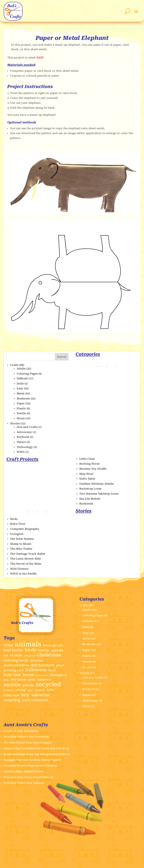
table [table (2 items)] (51, 690)
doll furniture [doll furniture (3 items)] (43, 665)
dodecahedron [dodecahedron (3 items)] (16, 665)
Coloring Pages (27, 374)
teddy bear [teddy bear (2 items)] (12, 695)
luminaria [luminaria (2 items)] (44, 680)
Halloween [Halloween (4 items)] (36, 670)
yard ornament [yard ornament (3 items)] (35, 700)
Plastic (21, 408)
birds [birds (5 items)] (30, 650)
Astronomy (24, 432)
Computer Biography (25, 529)
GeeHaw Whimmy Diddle (97, 484)
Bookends (86, 504)
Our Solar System (22, 539)
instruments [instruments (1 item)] (42, 675)
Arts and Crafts (27, 427)
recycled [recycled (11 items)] (48, 684)
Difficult (22, 378)
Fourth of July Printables (21, 731)
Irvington (17, 534)
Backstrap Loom (90, 489)
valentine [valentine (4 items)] (41, 695)
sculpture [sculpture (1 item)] (9, 690)
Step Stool (86, 474)
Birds (14, 519)
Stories (15, 423)
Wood (21, 418)
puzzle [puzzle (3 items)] (28, 685)
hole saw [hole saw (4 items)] (12, 675)
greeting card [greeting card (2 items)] (13, 670)
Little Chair (87, 459)
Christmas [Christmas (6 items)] (49, 655)
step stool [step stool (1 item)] (40, 690)
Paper (21, 403)
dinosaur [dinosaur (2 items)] (36, 661)
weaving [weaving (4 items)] (12, 700)
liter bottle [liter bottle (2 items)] (18, 680)
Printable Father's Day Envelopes (26, 737)
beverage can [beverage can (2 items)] (53, 645)
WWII (21, 452)
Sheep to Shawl (21, 544)
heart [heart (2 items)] (52, 670)
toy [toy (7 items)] (25, 695)
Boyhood (23, 437)
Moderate (23, 399)
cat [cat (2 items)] (6, 655)
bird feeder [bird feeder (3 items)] (13, 650)
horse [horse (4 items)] (28, 675)
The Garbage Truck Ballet (28, 554)
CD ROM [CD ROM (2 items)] (16, 655)
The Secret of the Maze (26, 564)
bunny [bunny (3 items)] (43, 650)
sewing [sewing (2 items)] (20, 690)
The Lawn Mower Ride (25, 559)
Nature (21, 442)
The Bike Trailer (21, 549)
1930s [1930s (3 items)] (8, 645)
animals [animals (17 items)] (28, 644)
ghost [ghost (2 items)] (60, 665)
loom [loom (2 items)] (32, 680)
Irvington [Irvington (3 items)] (59, 675)
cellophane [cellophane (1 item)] (29, 656)
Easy (20, 388)
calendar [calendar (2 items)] (57, 650)
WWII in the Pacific (23, 574)
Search (62, 357)
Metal (21, 393)
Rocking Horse (89, 464)
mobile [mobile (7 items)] (12, 685)
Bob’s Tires (18, 524)
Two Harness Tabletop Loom (99, 494)
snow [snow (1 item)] (30, 690)
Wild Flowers (19, 569)
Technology (25, 447)
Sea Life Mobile (90, 499)
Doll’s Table (87, 479)
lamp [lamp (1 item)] (6, 680)
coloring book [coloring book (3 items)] (16, 660)
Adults (21, 369)
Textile (21, 413)
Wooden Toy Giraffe (93, 469)
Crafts (14, 365)
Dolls (20, 384)
